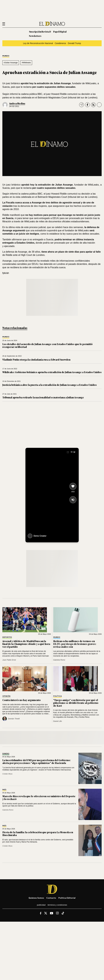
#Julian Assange (11, 63)
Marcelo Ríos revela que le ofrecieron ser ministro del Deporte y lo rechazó (39, 798)
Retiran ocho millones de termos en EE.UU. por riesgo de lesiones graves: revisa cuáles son (75, 644)
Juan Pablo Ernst (9, 660)
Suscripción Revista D (40, 32)
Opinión (6, 696)
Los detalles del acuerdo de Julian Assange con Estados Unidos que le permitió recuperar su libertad (47, 345)
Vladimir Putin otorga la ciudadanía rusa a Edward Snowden (36, 360)
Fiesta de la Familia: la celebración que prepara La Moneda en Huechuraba (38, 834)
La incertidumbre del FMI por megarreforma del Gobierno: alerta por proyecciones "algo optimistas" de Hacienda (36, 761)
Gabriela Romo (59, 660)
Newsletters (35, 36)
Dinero (6, 754)
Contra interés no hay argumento (22, 700)
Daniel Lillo (58, 721)
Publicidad (41, 905)
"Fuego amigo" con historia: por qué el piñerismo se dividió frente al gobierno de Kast (76, 703)
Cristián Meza (7, 774)
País (4, 790)
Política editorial (67, 898)
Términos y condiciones (57, 905)
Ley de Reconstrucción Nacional (38, 43)
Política (57, 696)
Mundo (6, 56)
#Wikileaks (26, 63)
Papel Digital (60, 32)
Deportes (7, 637)
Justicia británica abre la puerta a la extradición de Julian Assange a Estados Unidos (50, 385)
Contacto (51, 898)
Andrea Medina (17, 103)
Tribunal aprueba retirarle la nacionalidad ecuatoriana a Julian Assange (43, 397)
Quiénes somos (36, 898)
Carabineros (60, 43)
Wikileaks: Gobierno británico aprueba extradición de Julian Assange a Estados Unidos (52, 372)
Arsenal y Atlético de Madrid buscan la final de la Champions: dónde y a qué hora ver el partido (26, 644)
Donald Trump (74, 43)
